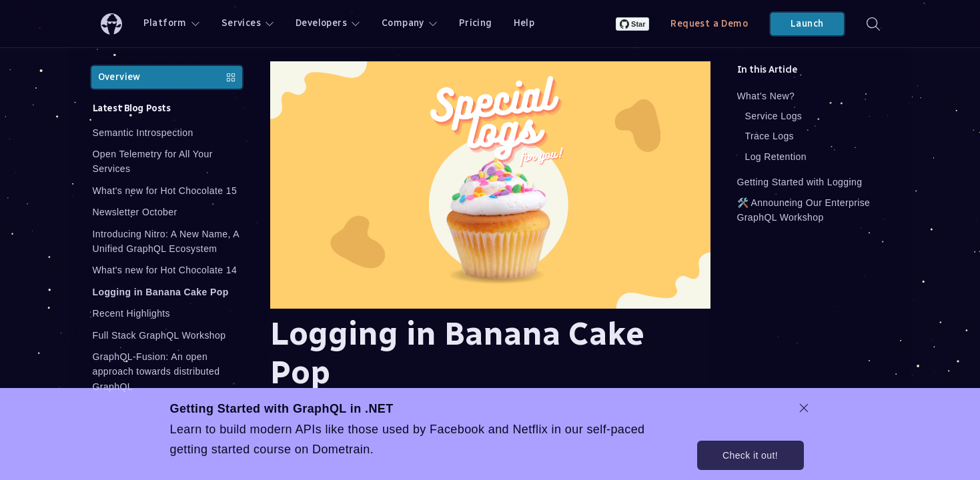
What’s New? (766, 96)
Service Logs (774, 116)
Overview (167, 77)
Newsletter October (135, 212)
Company (410, 23)
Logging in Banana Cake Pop (161, 292)
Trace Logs (770, 136)
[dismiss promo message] (804, 408)
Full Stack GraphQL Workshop (159, 335)
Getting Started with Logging (800, 182)
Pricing (476, 23)
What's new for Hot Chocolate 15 (165, 191)
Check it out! (750, 455)
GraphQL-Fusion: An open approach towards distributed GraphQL (156, 372)
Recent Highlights (132, 313)
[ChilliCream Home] (111, 24)
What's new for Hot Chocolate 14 (165, 270)
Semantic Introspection (143, 133)
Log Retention (776, 157)
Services (248, 23)
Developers (328, 23)
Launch (807, 24)
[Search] (873, 24)
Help (524, 23)
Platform (172, 23)
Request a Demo (709, 24)
